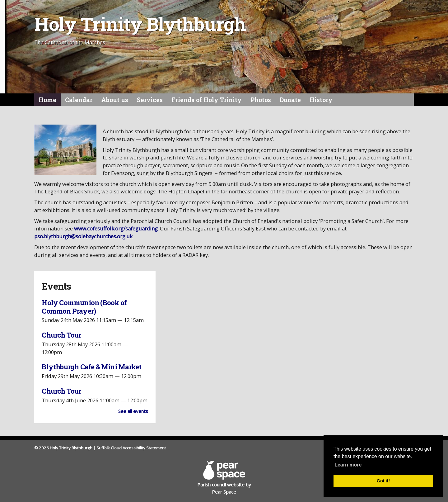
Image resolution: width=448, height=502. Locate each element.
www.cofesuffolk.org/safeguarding (116, 228)
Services (150, 100)
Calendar (79, 100)
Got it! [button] (383, 481)
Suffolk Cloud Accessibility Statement (131, 448)
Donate (290, 100)
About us (115, 100)
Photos (261, 100)
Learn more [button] (348, 465)
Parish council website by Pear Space (224, 478)
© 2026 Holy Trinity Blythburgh (63, 448)
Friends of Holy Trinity (207, 100)
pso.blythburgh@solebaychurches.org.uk (83, 236)
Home (47, 100)
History (321, 100)
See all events (133, 411)
